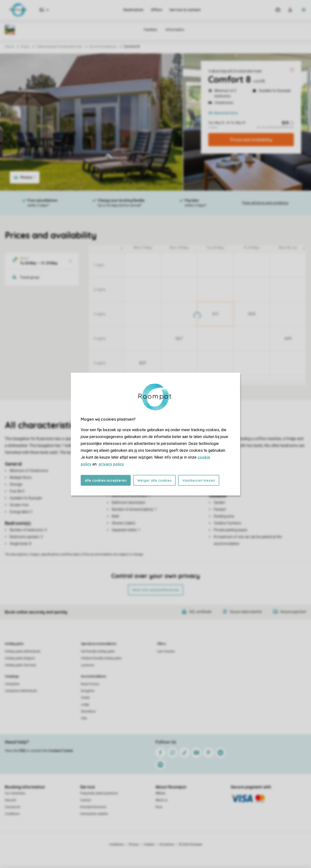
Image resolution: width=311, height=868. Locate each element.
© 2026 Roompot (191, 844)
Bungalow (88, 691)
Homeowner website (94, 814)
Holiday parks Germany (20, 665)
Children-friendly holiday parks (101, 658)
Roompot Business (93, 807)
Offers (156, 10)
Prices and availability (251, 140)
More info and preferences (156, 590)
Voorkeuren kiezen (199, 480)
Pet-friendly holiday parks (98, 651)
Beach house (90, 684)
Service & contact (185, 10)
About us (162, 800)
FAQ (22, 751)
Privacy (134, 844)
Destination (133, 10)
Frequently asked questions (99, 793)
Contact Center (61, 751)
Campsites (12, 684)
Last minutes (166, 651)
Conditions (12, 814)
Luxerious (88, 665)
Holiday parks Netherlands (23, 651)
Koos (159, 807)
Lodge (85, 705)
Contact (86, 800)
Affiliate (161, 793)
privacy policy (111, 464)
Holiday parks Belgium (20, 658)
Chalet (85, 698)
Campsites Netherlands (21, 691)
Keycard (10, 800)
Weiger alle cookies (154, 480)
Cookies (149, 844)
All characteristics (223, 113)
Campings (12, 676)
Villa (84, 718)
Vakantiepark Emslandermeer (235, 71)
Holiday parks (14, 644)
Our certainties (15, 793)
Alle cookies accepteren (106, 480)
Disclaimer (167, 844)
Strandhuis (88, 711)
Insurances (13, 807)
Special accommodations (99, 644)
